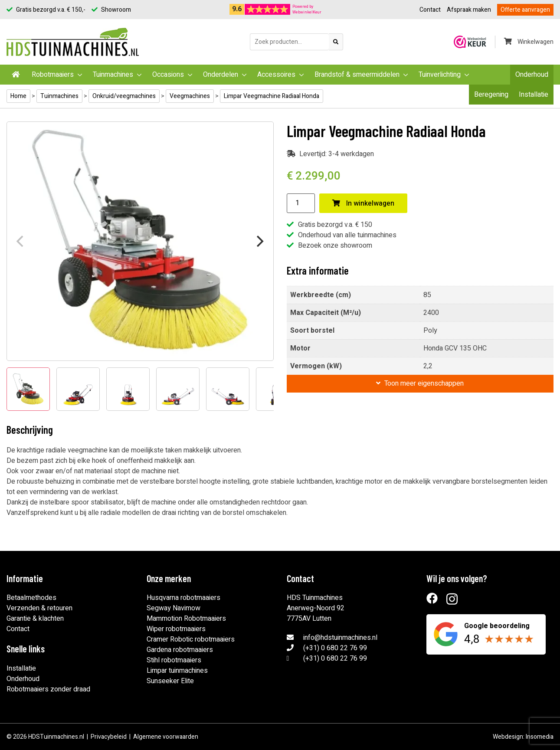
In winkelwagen (363, 203)
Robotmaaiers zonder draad (48, 689)
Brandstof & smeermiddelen (357, 75)
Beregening (491, 95)
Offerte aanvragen (525, 10)
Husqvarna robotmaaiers (183, 598)
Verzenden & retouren (39, 608)
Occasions (168, 75)
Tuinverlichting (440, 75)
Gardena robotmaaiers (180, 650)
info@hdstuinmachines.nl (340, 638)
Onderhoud (532, 75)
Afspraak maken (469, 10)
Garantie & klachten (35, 619)
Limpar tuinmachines (177, 671)
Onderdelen (221, 75)
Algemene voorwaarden (166, 737)
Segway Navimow (174, 608)
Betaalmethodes (31, 598)
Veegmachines (190, 96)
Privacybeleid (109, 737)
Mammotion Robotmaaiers (186, 619)
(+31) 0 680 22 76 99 (335, 648)
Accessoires (276, 75)
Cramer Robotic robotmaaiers (191, 639)
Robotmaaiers (53, 75)
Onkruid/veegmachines (124, 96)
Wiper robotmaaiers (176, 629)
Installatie (534, 95)
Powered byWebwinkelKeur (307, 10)
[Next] (259, 241)
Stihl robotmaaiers (174, 660)
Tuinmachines (113, 75)
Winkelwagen (529, 42)
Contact (430, 10)
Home (18, 96)
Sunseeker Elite (170, 681)
